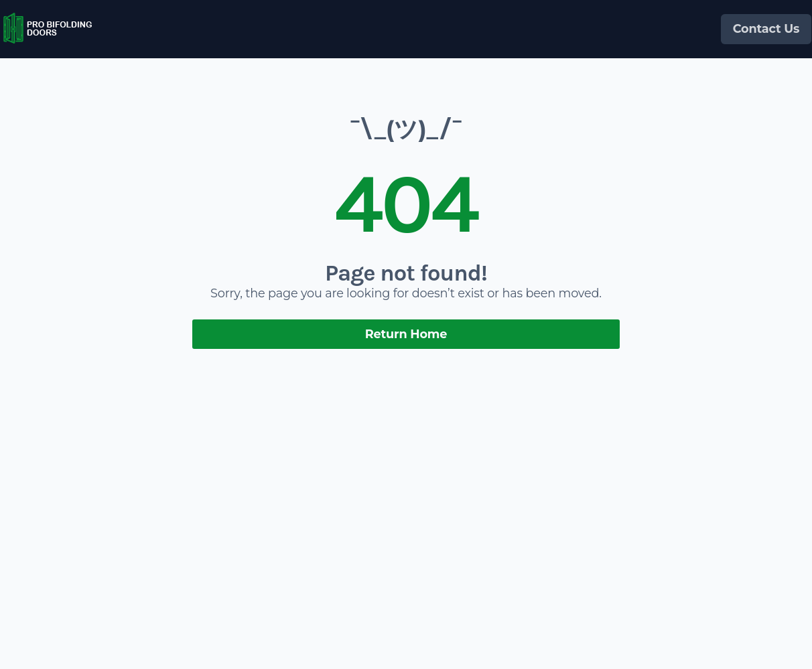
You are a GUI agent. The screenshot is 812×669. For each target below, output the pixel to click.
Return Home (406, 334)
